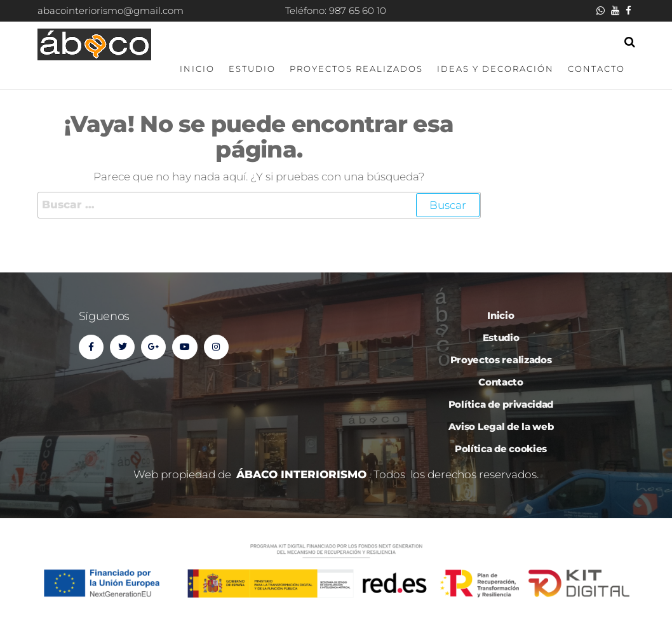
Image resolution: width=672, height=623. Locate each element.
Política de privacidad (501, 404)
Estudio (252, 69)
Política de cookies (501, 449)
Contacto (596, 69)
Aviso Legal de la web (501, 426)
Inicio (197, 69)
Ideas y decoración (495, 69)
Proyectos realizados (356, 69)
